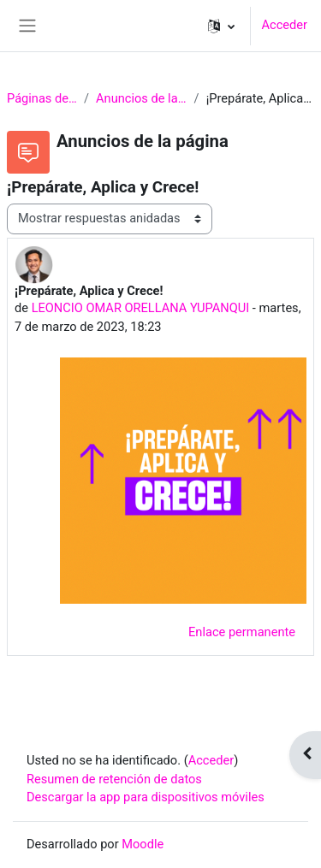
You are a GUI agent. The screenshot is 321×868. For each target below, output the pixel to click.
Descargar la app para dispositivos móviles (146, 797)
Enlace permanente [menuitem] (242, 632)
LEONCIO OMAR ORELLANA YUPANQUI (141, 308)
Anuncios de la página (142, 98)
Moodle (143, 844)
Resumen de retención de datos (114, 779)
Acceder (284, 25)
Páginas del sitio (42, 98)
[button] (221, 26)
